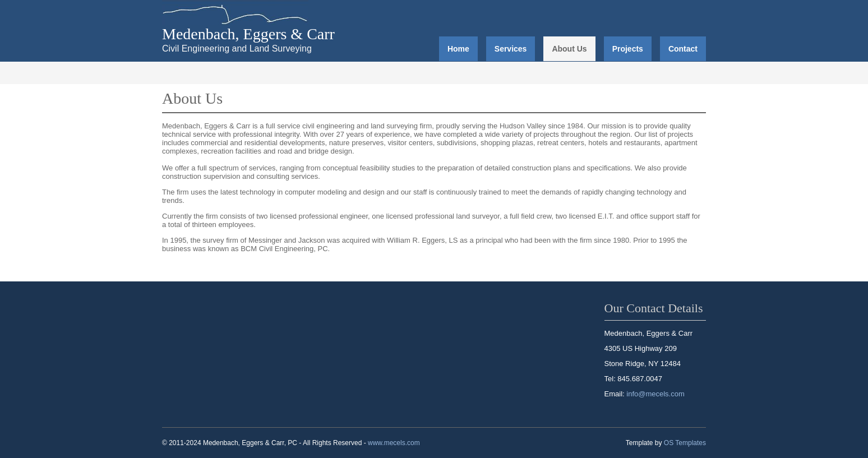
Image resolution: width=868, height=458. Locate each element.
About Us (569, 49)
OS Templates (685, 443)
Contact (683, 49)
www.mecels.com (394, 443)
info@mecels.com (655, 394)
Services (511, 49)
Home (458, 49)
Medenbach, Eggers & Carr (248, 34)
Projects (628, 49)
